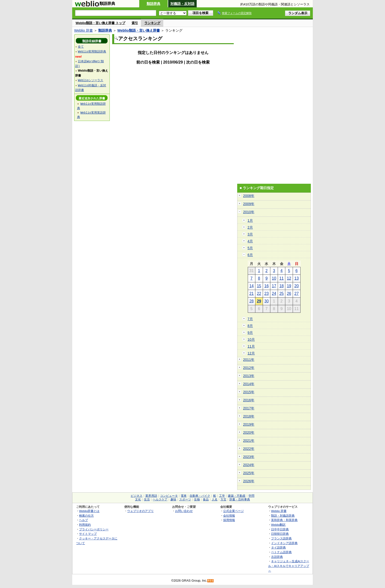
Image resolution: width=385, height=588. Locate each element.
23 (267, 294)
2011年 (249, 360)
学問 (251, 496)
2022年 (249, 449)
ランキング (152, 23)
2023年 (249, 457)
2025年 (249, 473)
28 (251, 301)
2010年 (249, 212)
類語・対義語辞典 (283, 516)
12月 (251, 353)
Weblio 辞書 (83, 30)
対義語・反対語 (182, 4)
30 (267, 301)
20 (297, 286)
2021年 (249, 441)
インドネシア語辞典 (284, 543)
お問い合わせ (184, 511)
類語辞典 (153, 4)
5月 (250, 248)
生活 (147, 499)
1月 (250, 221)
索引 (135, 23)
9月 (250, 333)
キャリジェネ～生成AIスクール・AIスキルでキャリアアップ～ (289, 566)
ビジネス (137, 496)
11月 (251, 346)
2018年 (249, 416)
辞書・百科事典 (240, 499)
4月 (250, 241)
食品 (206, 499)
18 (282, 286)
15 (259, 286)
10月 (251, 340)
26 (289, 294)
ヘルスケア (160, 499)
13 (297, 278)
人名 (215, 499)
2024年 (249, 465)
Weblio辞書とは (89, 511)
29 (259, 301)
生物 (197, 499)
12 (289, 278)
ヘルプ (83, 520)
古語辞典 (277, 557)
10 (274, 278)
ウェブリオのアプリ (140, 511)
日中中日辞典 (280, 529)
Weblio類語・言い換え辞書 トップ (100, 23)
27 (297, 294)
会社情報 (229, 516)
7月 (250, 319)
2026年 (249, 481)
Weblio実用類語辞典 (92, 51)
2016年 (249, 400)
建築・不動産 (237, 496)
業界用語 (151, 496)
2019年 (249, 424)
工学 (222, 496)
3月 (250, 234)
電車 (184, 496)
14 (251, 286)
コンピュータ (169, 496)
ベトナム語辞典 (281, 552)
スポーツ (185, 499)
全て (81, 46)
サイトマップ (88, 534)
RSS (211, 581)
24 (274, 294)
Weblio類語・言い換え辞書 (139, 30)
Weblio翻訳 (278, 525)
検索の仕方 (86, 516)
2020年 (249, 432)
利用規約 (85, 525)
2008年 (249, 196)
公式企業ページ (234, 511)
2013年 (249, 376)
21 (251, 294)
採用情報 (229, 520)
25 (282, 294)
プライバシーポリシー (94, 529)
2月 (250, 227)
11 (282, 278)
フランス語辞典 (281, 538)
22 (259, 294)
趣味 (173, 499)
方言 (223, 499)
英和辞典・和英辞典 (284, 520)
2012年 (249, 368)
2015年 (249, 392)
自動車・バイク (200, 496)
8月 (250, 326)
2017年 (249, 408)
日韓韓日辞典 (280, 534)
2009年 (249, 204)
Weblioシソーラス (90, 80)
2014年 (249, 384)
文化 (138, 499)
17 (274, 286)
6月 (250, 255)
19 (289, 286)
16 (267, 286)
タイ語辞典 (278, 547)
